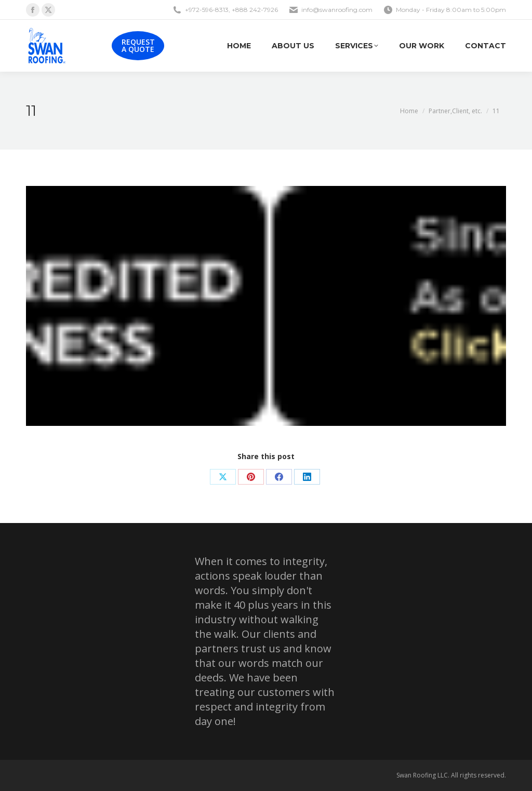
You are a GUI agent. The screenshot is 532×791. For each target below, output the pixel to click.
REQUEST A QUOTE (138, 45)
